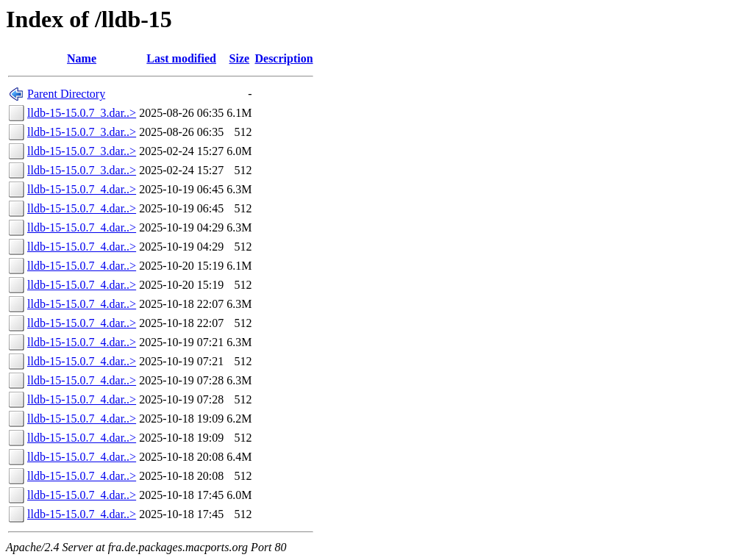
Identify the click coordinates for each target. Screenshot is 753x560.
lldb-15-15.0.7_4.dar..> (82, 189)
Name (82, 58)
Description (283, 58)
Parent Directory (66, 94)
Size (240, 58)
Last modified (181, 58)
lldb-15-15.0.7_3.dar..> (82, 113)
